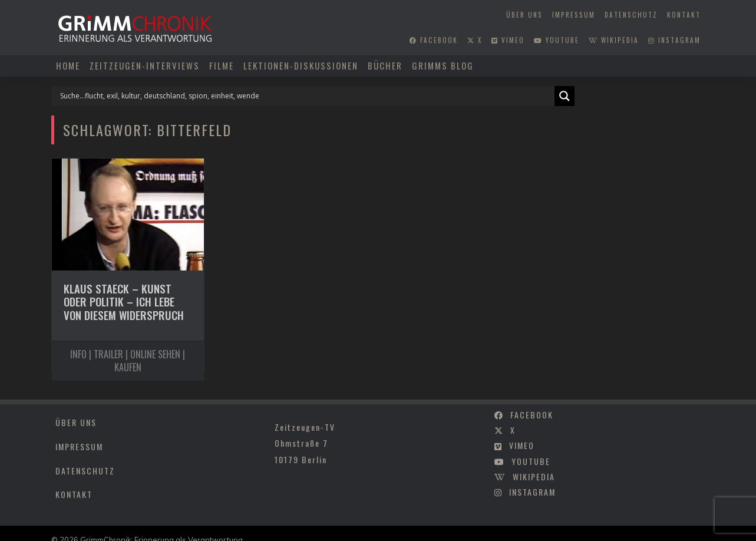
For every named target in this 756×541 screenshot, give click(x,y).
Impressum (574, 15)
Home (68, 65)
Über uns (524, 15)
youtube (557, 40)
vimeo (508, 40)
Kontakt (684, 15)
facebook (434, 40)
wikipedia (614, 40)
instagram (674, 40)
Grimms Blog (443, 65)
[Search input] (306, 96)
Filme (222, 65)
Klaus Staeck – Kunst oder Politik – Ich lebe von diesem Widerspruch (124, 302)
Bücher (385, 65)
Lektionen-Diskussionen (301, 65)
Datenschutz (631, 15)
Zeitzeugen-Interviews (145, 65)
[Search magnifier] (564, 96)
